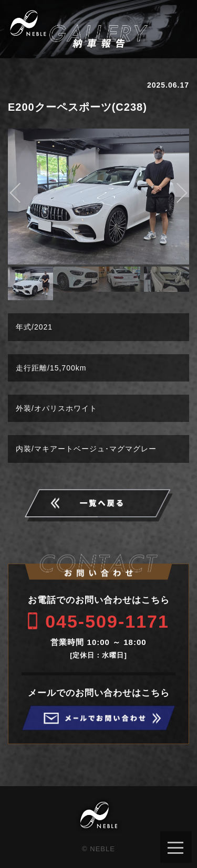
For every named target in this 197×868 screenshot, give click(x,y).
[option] (98, 197)
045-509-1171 (107, 621)
